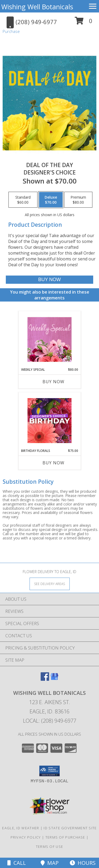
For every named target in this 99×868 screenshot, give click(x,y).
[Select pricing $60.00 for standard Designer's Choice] (23, 200)
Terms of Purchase (65, 837)
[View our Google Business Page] (54, 679)
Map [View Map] (50, 863)
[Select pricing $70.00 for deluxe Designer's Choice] (51, 200)
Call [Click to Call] (17, 863)
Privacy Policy (26, 837)
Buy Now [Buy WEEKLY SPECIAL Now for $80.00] (53, 382)
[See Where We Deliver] (50, 584)
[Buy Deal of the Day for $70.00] (49, 280)
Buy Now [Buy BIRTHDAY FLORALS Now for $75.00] (53, 463)
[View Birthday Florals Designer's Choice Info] (49, 420)
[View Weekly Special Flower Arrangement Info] (49, 339)
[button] (84, 23)
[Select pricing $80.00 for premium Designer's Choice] (78, 200)
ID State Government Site (70, 828)
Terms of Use (50, 847)
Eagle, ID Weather (21, 828)
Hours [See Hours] (83, 863)
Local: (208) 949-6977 (50, 721)
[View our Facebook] (45, 679)
